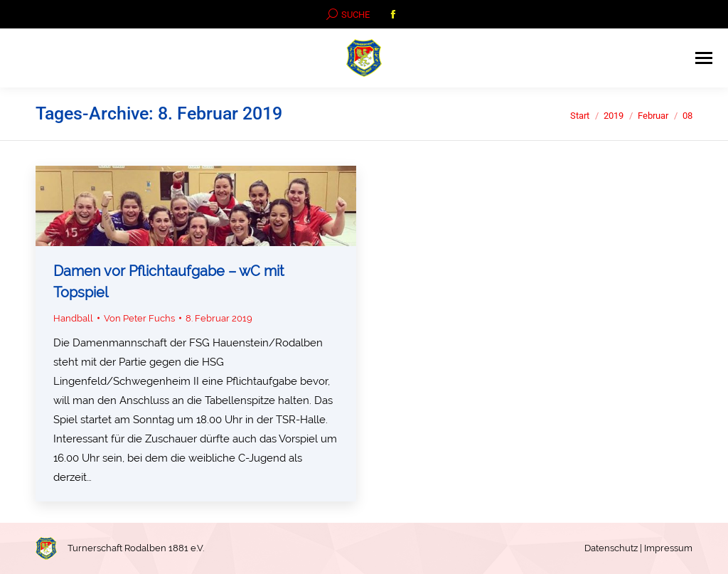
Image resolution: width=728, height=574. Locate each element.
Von (139, 318)
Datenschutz (611, 548)
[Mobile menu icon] (704, 58)
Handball (73, 318)
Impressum (668, 548)
